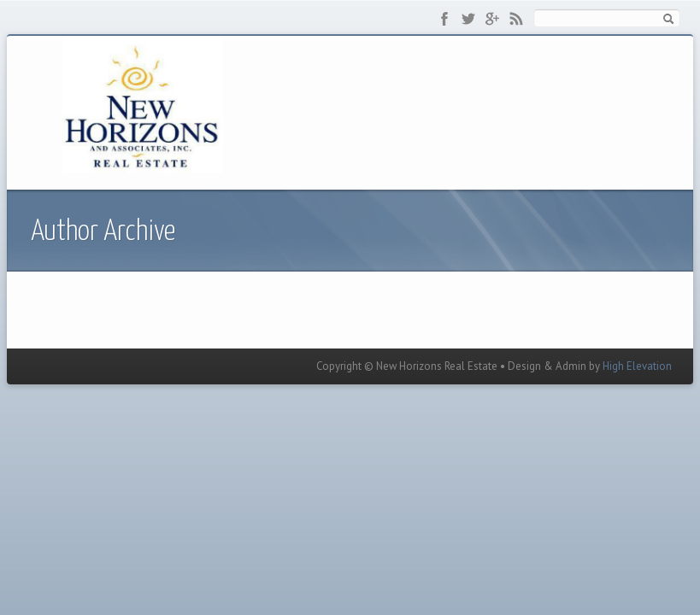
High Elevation (637, 366)
